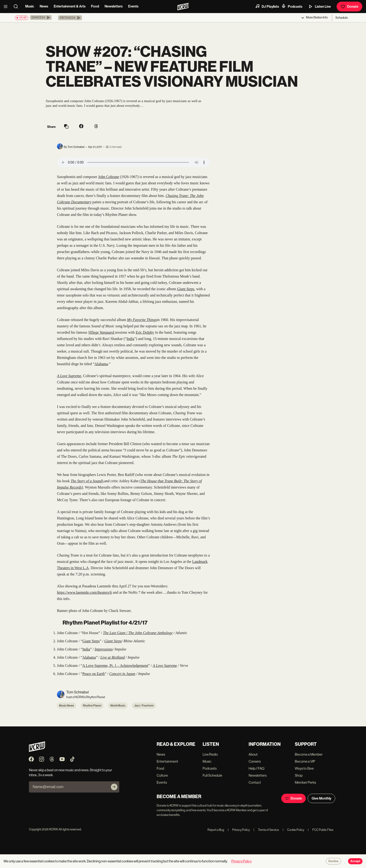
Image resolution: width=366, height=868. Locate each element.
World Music (118, 706)
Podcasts (292, 6)
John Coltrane (108, 177)
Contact (255, 782)
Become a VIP (305, 761)
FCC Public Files (321, 830)
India (130, 339)
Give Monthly (321, 798)
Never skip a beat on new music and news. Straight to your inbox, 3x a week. (70, 772)
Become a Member (309, 754)
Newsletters (114, 6)
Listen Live (320, 7)
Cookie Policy (293, 830)
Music (30, 6)
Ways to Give (304, 768)
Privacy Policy (239, 830)
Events (133, 6)
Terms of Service (266, 830)
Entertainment (167, 761)
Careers (255, 761)
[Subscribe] (114, 787)
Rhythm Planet (92, 706)
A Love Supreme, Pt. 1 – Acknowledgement (115, 666)
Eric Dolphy (145, 332)
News (44, 6)
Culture (162, 775)
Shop (299, 775)
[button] (41, 18)
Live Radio (210, 754)
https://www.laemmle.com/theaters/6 (84, 592)
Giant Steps (91, 641)
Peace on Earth (94, 674)
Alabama (101, 364)
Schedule (342, 18)
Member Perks (305, 782)
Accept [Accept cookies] (355, 861)
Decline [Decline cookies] (333, 861)
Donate (349, 7)
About (253, 754)
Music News (67, 706)
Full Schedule (212, 775)
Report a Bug (216, 830)
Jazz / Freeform (144, 706)
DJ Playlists (267, 6)
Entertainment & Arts (70, 6)
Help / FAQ (257, 768)
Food (95, 6)
